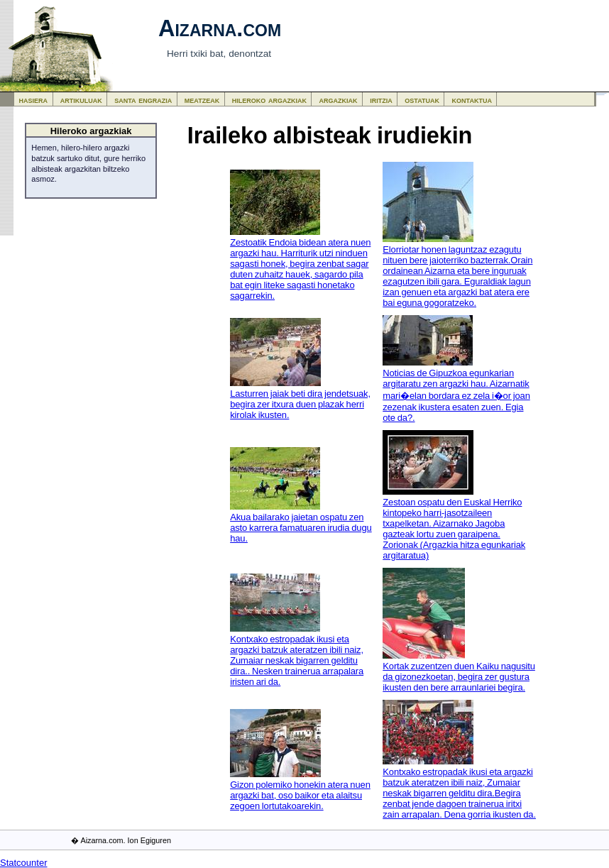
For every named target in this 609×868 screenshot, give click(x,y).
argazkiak (339, 100)
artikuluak (81, 100)
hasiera (34, 100)
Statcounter (24, 863)
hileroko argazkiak (269, 100)
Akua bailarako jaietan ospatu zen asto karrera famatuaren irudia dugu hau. (301, 528)
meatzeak (202, 100)
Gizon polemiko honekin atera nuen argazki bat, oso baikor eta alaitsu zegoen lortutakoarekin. (300, 795)
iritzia (381, 100)
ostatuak (422, 100)
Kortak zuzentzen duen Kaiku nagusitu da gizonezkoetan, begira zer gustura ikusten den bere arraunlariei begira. (459, 677)
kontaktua (472, 100)
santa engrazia (143, 100)
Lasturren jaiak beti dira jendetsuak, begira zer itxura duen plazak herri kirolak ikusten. (300, 404)
